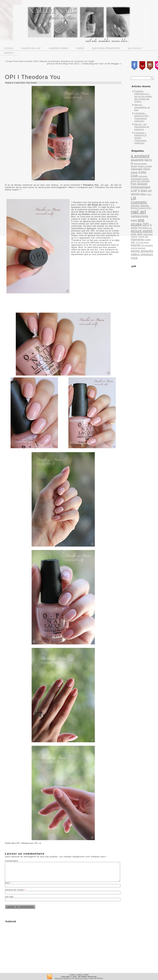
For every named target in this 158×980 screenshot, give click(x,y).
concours (143, 176)
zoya (134, 258)
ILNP (134, 191)
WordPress (67, 978)
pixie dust (137, 234)
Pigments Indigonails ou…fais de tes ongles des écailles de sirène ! (143, 96)
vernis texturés (142, 251)
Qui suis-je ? (135, 48)
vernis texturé (138, 248)
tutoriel (136, 245)
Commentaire (11, 861)
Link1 (72, 975)
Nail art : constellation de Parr (142, 107)
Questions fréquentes (106, 48)
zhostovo (147, 254)
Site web (9, 897)
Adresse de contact (15, 890)
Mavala (145, 206)
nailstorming (140, 216)
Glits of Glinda (87, 212)
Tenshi (34, 83)
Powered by (59, 978)
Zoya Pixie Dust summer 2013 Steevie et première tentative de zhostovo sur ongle (51, 61)
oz (40, 843)
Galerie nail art (31, 48)
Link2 (79, 975)
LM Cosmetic (139, 200)
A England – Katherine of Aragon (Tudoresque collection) (141, 138)
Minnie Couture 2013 (141, 208)
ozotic (134, 228)
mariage (135, 206)
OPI (18, 843)
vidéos (135, 254)
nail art (138, 212)
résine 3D (143, 237)
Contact (9, 53)
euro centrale (143, 181)
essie (133, 181)
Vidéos (80, 48)
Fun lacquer (139, 184)
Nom (8, 883)
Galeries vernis (59, 48)
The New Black (142, 242)
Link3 (86, 975)
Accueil (9, 48)
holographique (141, 187)
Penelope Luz (145, 228)
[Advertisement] (31, 946)
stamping (137, 239)
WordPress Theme (81, 978)
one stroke (138, 222)
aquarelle (137, 160)
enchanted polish (140, 179)
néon (134, 220)
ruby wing (148, 234)
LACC (149, 194)
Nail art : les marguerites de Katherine (142, 127)
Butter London (145, 166)
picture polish (142, 231)
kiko (143, 194)
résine (134, 237)
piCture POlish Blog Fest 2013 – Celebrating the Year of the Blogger (83, 64)
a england (140, 156)
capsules (137, 169)
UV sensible (147, 245)
